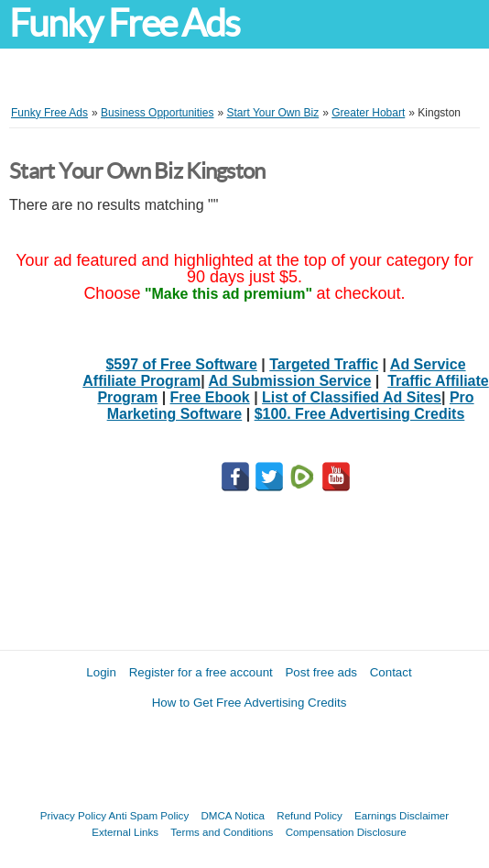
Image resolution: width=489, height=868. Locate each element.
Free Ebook (210, 397)
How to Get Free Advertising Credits (250, 703)
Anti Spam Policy (149, 815)
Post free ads (321, 672)
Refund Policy (310, 815)
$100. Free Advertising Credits (360, 414)
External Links (125, 832)
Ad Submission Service (290, 381)
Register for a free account (201, 672)
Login (101, 672)
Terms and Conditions (222, 832)
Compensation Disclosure (346, 832)
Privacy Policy (73, 815)
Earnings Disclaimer (402, 815)
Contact (391, 672)
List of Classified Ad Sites (352, 397)
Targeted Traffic (324, 364)
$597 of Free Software (181, 364)
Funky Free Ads (124, 23)
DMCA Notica (233, 815)
